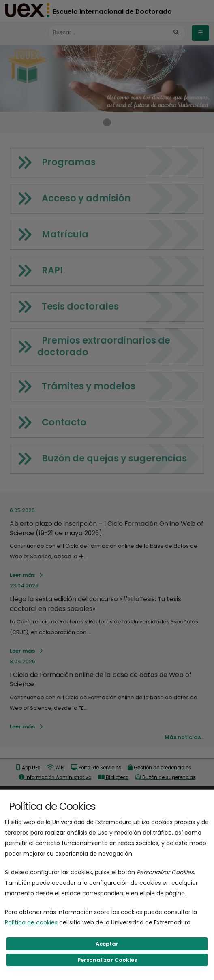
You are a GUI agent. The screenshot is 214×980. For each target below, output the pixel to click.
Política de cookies (31, 922)
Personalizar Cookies (107, 960)
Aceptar (107, 944)
